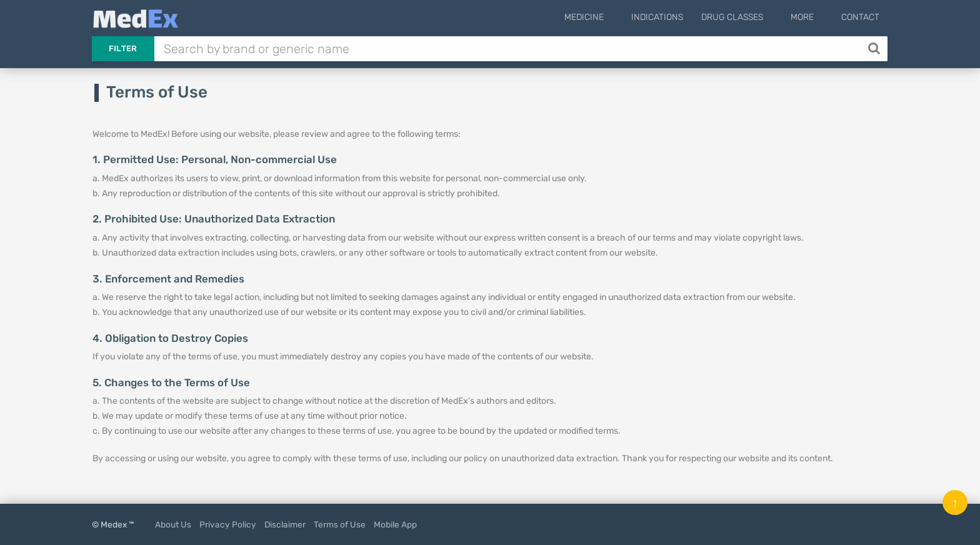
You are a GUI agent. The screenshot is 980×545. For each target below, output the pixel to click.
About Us (173, 524)
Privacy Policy (228, 524)
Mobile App (395, 524)
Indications (676, 17)
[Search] (875, 49)
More (812, 17)
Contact (860, 17)
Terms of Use (340, 524)
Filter (123, 48)
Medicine (612, 17)
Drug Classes (751, 17)
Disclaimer (285, 524)
